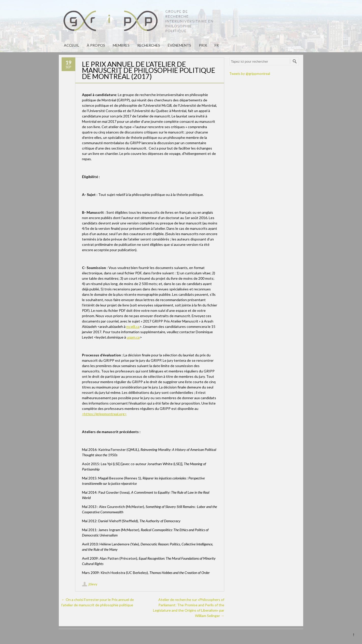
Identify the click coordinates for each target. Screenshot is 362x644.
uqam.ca (133, 337)
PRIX (203, 45)
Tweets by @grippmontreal (250, 74)
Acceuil (72, 45)
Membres (121, 45)
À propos (96, 45)
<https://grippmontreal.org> (104, 414)
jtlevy (93, 584)
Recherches (149, 45)
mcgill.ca (133, 326)
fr (217, 45)
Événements (179, 45)
